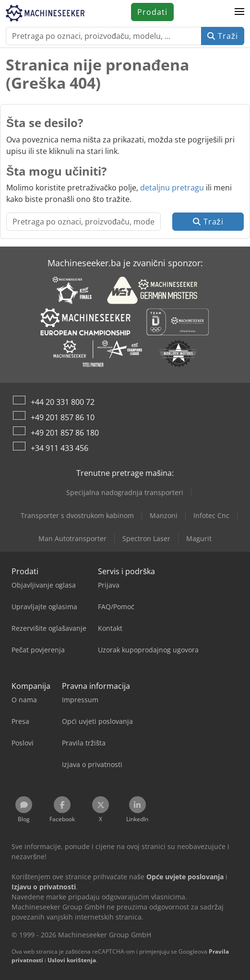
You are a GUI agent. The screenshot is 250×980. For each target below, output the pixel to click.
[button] (239, 12)
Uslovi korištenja (72, 960)
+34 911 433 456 (60, 448)
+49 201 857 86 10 (63, 417)
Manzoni (164, 515)
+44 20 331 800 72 (63, 402)
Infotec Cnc (211, 515)
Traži (223, 36)
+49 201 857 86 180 (65, 433)
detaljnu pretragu (172, 188)
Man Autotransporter (72, 538)
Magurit (199, 538)
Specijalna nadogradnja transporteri (125, 492)
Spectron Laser (146, 538)
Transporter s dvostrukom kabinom (77, 515)
